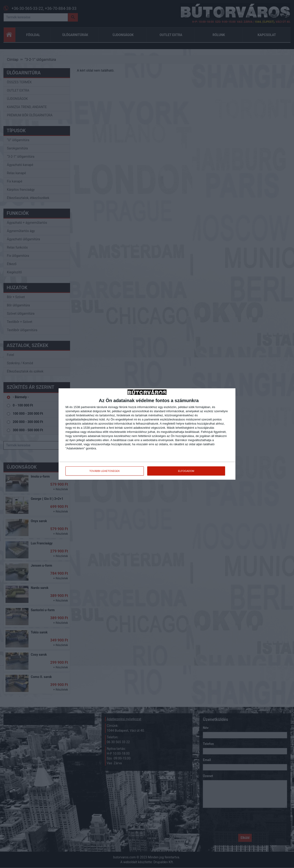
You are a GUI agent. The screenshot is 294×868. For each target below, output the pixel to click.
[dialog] (147, 434)
